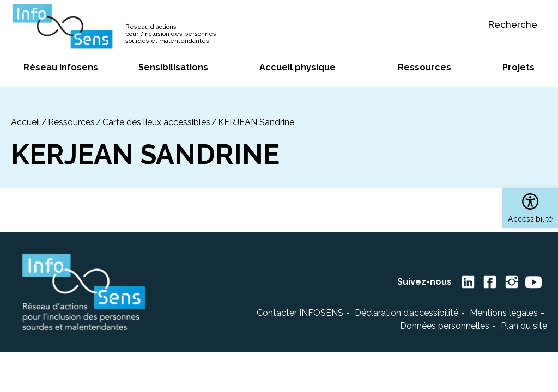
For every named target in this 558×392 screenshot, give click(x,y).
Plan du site (524, 326)
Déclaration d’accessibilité (407, 313)
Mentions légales (504, 313)
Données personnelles (445, 326)
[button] (530, 208)
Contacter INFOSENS (300, 313)
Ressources (71, 122)
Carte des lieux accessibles (156, 122)
